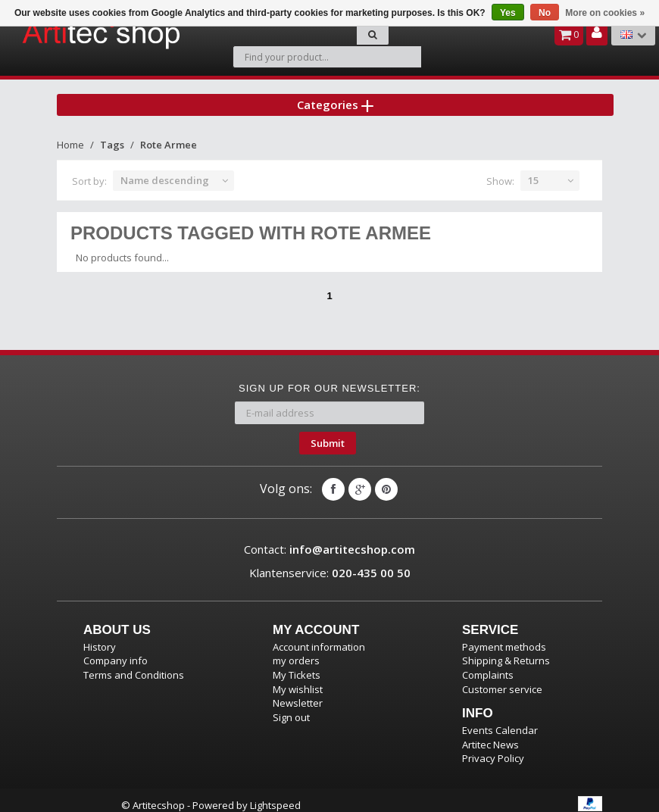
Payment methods (504, 637)
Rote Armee (169, 135)
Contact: (329, 539)
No (545, 13)
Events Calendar (500, 720)
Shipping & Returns (506, 651)
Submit (328, 433)
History (100, 637)
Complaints (488, 665)
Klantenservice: (330, 563)
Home (70, 135)
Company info (116, 651)
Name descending (165, 170)
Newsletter (298, 693)
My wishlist (298, 679)
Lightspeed (275, 795)
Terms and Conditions (134, 665)
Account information (319, 637)
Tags (112, 135)
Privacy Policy (493, 748)
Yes (508, 13)
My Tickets (297, 665)
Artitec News (490, 735)
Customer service (502, 679)
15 (533, 170)
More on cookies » (605, 13)
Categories (335, 94)
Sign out (291, 707)
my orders (296, 651)
